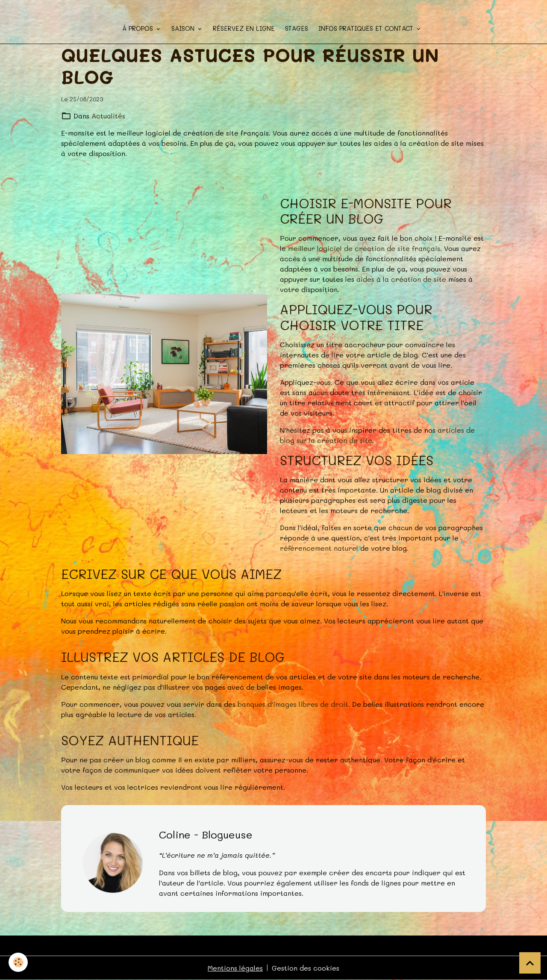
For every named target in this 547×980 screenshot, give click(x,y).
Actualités (108, 116)
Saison (184, 28)
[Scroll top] (530, 963)
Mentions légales (235, 968)
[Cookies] (18, 962)
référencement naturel (319, 548)
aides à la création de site (401, 279)
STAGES (297, 28)
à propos (139, 28)
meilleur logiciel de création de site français (364, 248)
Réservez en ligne (244, 28)
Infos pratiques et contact (367, 28)
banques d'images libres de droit (293, 704)
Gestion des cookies (306, 968)
